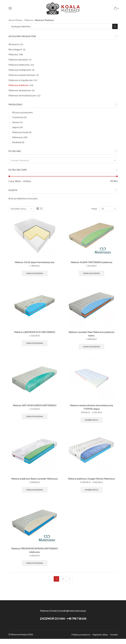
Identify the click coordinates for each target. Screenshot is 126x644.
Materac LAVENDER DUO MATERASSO (35, 335)
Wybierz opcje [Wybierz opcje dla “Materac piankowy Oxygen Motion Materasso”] (92, 494)
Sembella (18, 145)
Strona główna (16, 20)
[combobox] (63, 163)
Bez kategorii (16, 50)
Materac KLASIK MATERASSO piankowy (91, 265)
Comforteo (19, 119)
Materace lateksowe (19, 65)
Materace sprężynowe (20, 92)
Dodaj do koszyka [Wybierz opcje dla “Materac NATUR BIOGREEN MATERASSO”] (35, 420)
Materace (30, 20)
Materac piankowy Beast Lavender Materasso (35, 483)
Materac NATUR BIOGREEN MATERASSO (35, 409)
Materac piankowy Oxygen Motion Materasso (92, 483)
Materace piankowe (19, 86)
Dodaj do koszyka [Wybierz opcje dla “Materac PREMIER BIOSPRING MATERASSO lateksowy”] (35, 568)
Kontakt (114, 640)
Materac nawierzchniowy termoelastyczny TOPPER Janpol (92, 411)
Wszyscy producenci (23, 114)
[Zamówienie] (21, 211)
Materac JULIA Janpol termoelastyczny (35, 265)
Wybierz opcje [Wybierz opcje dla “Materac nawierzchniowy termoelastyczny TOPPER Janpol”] (92, 424)
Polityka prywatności (79, 640)
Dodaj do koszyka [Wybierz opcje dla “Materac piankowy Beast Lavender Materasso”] (35, 494)
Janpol (18, 129)
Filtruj (114, 184)
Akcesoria (14, 44)
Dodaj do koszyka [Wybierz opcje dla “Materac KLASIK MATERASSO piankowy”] (91, 276)
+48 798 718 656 (76, 624)
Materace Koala (22, 135)
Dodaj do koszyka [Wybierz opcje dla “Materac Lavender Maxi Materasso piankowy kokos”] (91, 350)
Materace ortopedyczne (21, 81)
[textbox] (61, 163)
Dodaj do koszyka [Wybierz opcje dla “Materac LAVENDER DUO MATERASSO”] (35, 346)
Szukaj (115, 26)
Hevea (18, 124)
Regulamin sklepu (99, 640)
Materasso (20, 140)
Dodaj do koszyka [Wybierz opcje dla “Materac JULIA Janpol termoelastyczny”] (35, 276)
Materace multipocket (20, 71)
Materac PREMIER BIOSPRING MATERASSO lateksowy (35, 555)
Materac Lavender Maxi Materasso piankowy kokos (91, 337)
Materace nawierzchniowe (22, 76)
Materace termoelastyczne (23, 97)
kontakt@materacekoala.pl (72, 616)
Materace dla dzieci (19, 60)
